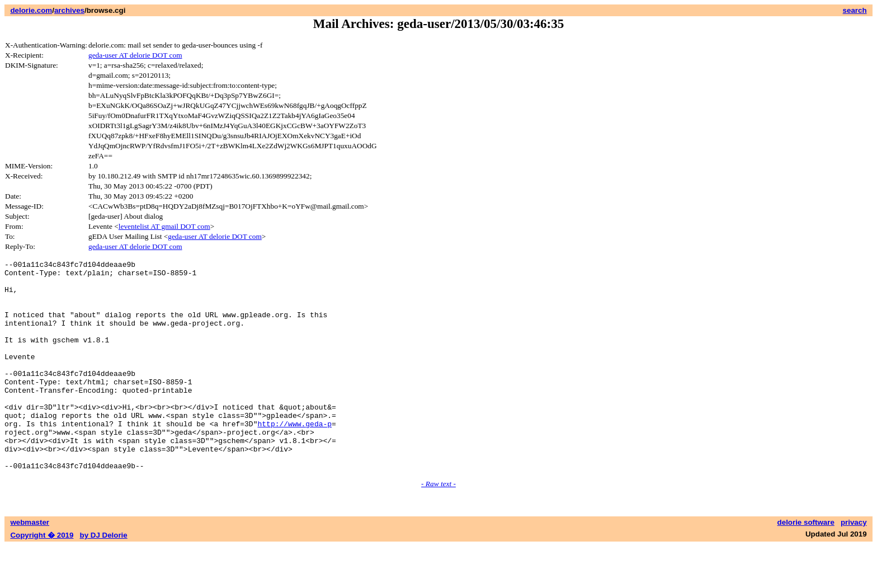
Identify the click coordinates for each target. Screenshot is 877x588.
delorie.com (31, 10)
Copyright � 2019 (42, 577)
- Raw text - (438, 526)
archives (69, 10)
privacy (854, 564)
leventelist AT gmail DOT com (164, 226)
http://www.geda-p (294, 457)
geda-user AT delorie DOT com (135, 55)
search (855, 10)
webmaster (30, 564)
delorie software (806, 564)
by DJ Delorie (104, 577)
